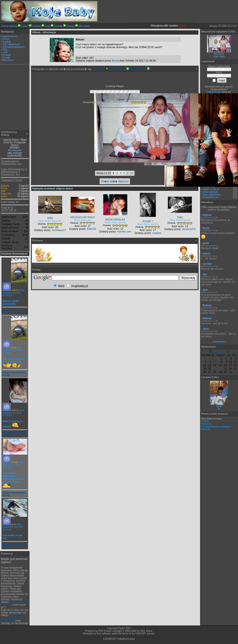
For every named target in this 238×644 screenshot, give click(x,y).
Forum (25, 26)
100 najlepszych (11, 44)
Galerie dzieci (10, 36)
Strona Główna (9, 26)
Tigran (219, 406)
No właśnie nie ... (212, 197)
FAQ (5, 50)
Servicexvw (15, 150)
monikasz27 (59, 230)
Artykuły (37, 26)
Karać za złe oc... (212, 189)
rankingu (101, 69)
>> (132, 173)
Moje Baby (219, 56)
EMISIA (91, 229)
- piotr (120, 100)
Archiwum (219, 342)
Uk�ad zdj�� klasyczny (115, 181)
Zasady (70, 26)
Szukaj (6, 58)
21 (215, 369)
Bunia (4, 188)
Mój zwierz (84, 26)
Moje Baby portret (115, 222)
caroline (207, 264)
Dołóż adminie (210, 192)
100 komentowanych (14, 47)
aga (205, 274)
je (219, 409)
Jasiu (206, 329)
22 (220, 369)
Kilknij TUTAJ (214, 92)
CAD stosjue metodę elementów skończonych (12, 618)
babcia (15, 290)
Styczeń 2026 (219, 352)
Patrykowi (206, 424)
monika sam (124, 231)
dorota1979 (189, 229)
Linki (48, 26)
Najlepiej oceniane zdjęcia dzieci (52, 188)
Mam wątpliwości (212, 195)
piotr (3, 191)
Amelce (205, 421)
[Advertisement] (15, 98)
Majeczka (6, 194)
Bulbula (5, 186)
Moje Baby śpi (83, 220)
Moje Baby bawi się (50, 221)
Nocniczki (219, 54)
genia (4, 196)
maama (157, 233)
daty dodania (119, 69)
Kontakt (58, 26)
